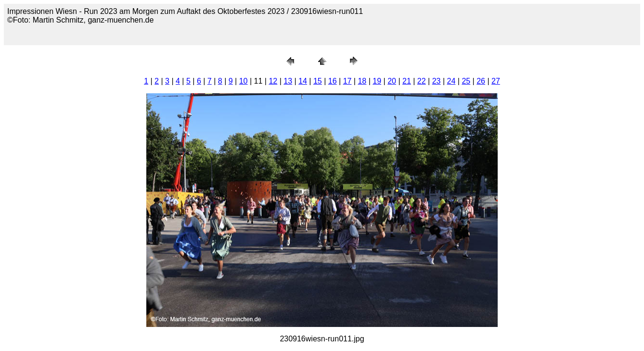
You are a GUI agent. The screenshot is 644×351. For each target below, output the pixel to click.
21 (407, 81)
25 (466, 81)
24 (451, 81)
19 (377, 81)
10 (244, 81)
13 (288, 81)
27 (496, 81)
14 (303, 81)
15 (318, 81)
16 (333, 81)
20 (392, 81)
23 (437, 81)
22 (422, 81)
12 (273, 81)
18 (362, 81)
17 (348, 81)
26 (481, 81)
